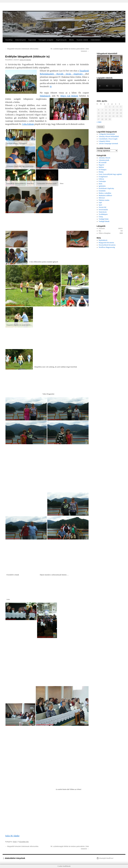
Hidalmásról (45, 96)
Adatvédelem (95, 40)
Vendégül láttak (104, 219)
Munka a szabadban (105, 193)
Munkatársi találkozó (105, 195)
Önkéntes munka (104, 200)
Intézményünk (20, 40)
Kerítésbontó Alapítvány (106, 188)
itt (51, 86)
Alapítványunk (61, 40)
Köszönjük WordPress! (106, 858)
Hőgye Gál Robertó (69, 96)
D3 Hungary (103, 170)
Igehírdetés (102, 186)
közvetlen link (24, 842)
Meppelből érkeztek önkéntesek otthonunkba (22, 49)
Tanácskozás (103, 212)
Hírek (15, 842)
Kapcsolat (32, 40)
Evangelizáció (103, 177)
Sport (100, 205)
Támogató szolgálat (46, 40)
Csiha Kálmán (28, 124)
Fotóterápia (102, 181)
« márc (99, 122)
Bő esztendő (103, 163)
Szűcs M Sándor (25, 60)
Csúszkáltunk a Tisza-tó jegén (108, 139)
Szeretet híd (102, 207)
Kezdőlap (9, 40)
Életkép (101, 172)
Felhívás (101, 179)
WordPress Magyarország (107, 247)
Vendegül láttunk (104, 221)
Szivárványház (103, 210)
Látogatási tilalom (104, 141)
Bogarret (101, 165)
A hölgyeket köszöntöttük (107, 134)
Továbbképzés (103, 214)
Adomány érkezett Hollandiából (109, 136)
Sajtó (100, 203)
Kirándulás (102, 191)
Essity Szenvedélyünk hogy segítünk (110, 174)
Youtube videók (82, 40)
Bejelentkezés (103, 240)
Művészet (102, 198)
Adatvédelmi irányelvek (15, 858)
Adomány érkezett (104, 158)
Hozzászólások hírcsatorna (107, 245)
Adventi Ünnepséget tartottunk (108, 144)
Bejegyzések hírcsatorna (106, 243)
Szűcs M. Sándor (12, 836)
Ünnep (101, 217)
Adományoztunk (104, 160)
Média (71, 40)
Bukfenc (101, 167)
